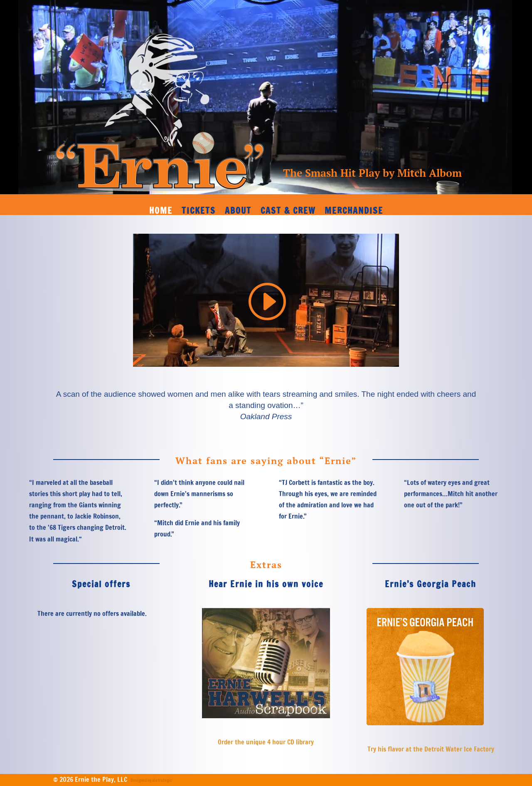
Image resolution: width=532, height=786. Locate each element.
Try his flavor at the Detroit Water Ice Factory (431, 749)
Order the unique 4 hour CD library (266, 742)
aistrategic (162, 780)
